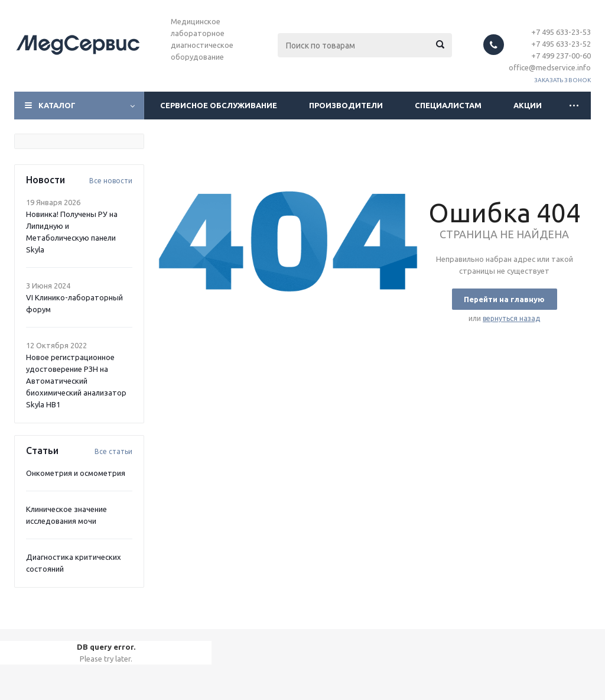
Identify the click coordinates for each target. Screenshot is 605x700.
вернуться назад (511, 318)
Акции (528, 105)
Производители (346, 105)
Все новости (111, 181)
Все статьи (113, 451)
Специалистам (448, 105)
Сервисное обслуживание (219, 105)
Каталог (57, 105)
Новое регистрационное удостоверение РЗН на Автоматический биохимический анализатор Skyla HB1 (76, 381)
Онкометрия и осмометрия (76, 473)
